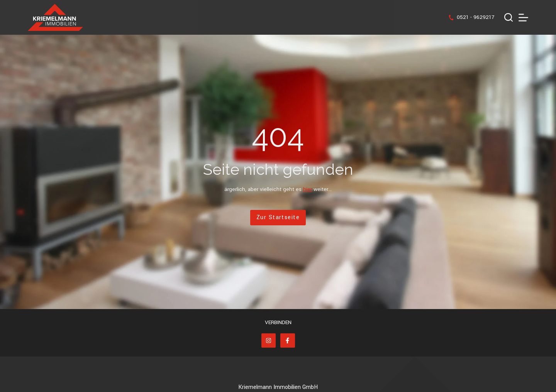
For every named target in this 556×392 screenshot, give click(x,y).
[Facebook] (288, 341)
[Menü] (523, 18)
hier (308, 189)
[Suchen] (509, 17)
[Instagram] (269, 341)
